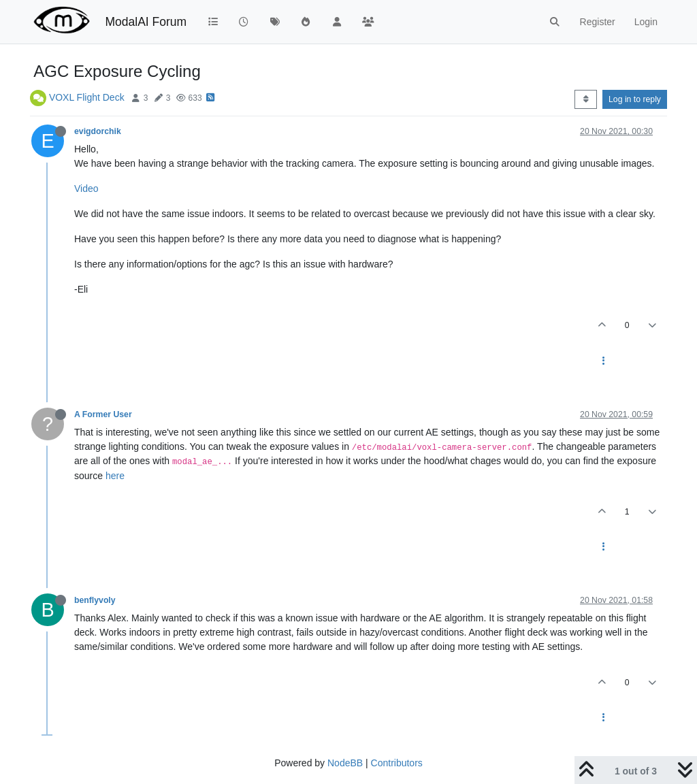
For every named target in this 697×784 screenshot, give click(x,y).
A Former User (103, 414)
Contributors (397, 763)
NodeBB (345, 763)
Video (86, 189)
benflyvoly (95, 600)
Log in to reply (635, 99)
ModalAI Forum (146, 22)
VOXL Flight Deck (87, 97)
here (115, 476)
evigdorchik (98, 131)
